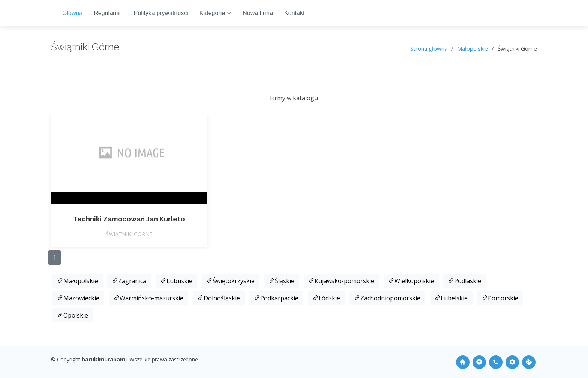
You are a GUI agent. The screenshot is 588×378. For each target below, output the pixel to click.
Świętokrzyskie (231, 281)
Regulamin (108, 13)
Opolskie (73, 315)
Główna (72, 13)
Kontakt (294, 13)
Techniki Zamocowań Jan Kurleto (129, 219)
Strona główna (429, 48)
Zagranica (129, 281)
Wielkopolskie (411, 281)
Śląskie (282, 281)
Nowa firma (258, 13)
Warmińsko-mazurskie (148, 298)
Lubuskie (176, 281)
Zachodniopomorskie (387, 298)
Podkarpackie (276, 298)
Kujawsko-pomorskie (341, 281)
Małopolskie (472, 48)
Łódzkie (326, 298)
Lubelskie (451, 298)
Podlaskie (465, 281)
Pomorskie (500, 298)
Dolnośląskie (219, 298)
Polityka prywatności (161, 13)
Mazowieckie (78, 298)
